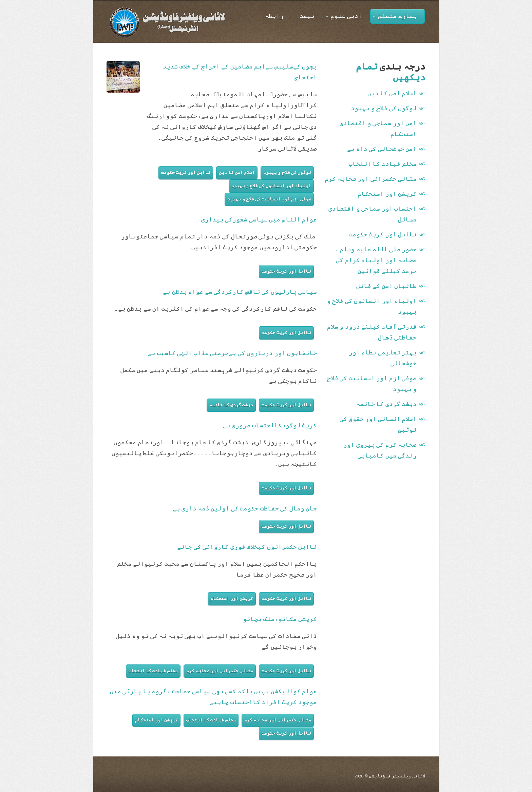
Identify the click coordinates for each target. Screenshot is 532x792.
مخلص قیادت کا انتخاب (153, 671)
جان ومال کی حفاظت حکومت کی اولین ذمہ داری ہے (245, 508)
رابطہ (274, 16)
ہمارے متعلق (395, 16)
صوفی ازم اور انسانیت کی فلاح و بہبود (269, 199)
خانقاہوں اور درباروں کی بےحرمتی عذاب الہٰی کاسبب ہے (232, 353)
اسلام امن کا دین (237, 172)
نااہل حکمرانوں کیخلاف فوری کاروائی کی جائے (247, 547)
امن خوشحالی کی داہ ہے (382, 149)
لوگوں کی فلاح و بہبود (287, 172)
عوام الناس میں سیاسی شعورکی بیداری (259, 219)
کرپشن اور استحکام (232, 598)
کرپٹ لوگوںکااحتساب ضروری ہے (270, 425)
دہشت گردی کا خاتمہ (231, 405)
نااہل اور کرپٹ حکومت (186, 172)
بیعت (307, 16)
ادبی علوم (344, 16)
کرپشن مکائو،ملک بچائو (280, 619)
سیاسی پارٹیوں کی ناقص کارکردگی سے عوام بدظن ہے (240, 292)
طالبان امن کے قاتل (387, 286)
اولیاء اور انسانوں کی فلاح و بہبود (271, 186)
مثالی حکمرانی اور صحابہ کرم (220, 671)
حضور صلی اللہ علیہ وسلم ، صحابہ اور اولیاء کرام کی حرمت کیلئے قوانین (376, 260)
